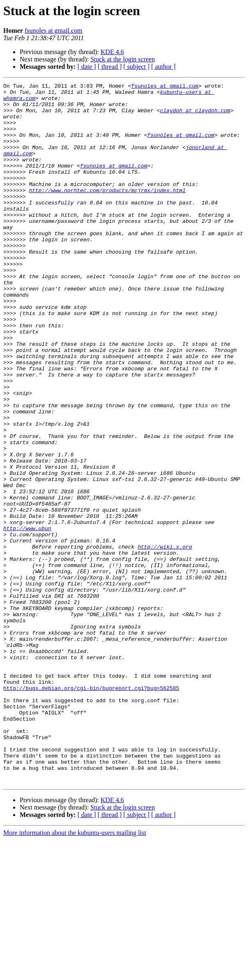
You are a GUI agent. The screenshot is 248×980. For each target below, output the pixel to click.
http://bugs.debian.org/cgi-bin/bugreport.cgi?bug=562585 (91, 810)
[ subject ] (137, 67)
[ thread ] (110, 67)
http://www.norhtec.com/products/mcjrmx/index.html (107, 212)
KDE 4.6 (112, 52)
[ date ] (87, 67)
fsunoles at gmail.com (53, 31)
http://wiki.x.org (165, 640)
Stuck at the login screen (122, 59)
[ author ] (164, 67)
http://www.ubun (27, 618)
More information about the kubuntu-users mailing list (75, 973)
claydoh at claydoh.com (195, 116)
